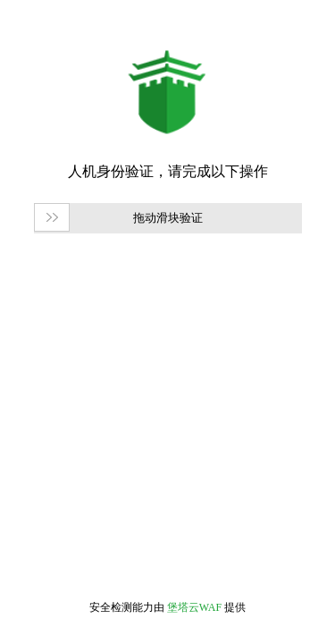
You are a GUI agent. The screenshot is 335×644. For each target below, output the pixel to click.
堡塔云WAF (194, 607)
